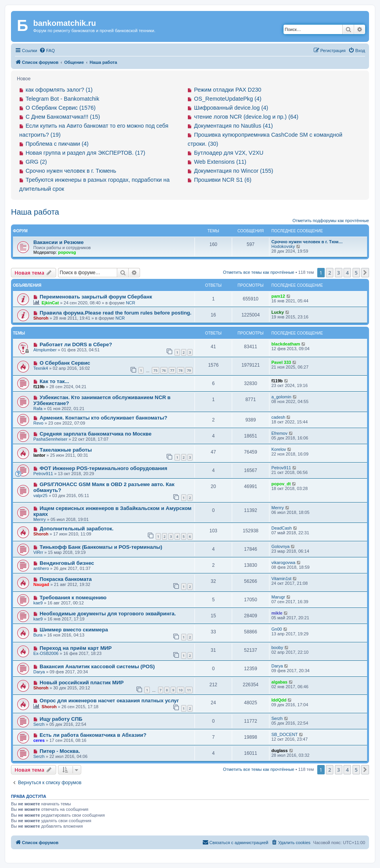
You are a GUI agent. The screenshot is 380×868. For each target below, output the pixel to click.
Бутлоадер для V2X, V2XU (229, 153)
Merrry (40, 519)
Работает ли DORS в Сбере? (76, 344)
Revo (38, 423)
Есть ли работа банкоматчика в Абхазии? (93, 735)
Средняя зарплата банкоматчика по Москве (95, 434)
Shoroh (41, 318)
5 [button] (356, 273)
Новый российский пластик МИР (82, 683)
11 (189, 690)
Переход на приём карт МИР (76, 648)
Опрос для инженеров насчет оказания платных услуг (109, 701)
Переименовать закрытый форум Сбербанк (96, 297)
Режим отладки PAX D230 (228, 90)
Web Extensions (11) (220, 162)
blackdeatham (286, 344)
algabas (279, 682)
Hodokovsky (283, 246)
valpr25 (40, 495)
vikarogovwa (283, 562)
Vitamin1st (281, 579)
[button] (365, 273)
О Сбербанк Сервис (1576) (61, 108)
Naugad (41, 584)
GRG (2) (36, 162)
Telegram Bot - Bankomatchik (62, 99)
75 (155, 370)
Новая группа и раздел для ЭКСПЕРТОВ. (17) (85, 153)
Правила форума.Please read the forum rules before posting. (115, 313)
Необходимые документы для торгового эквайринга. (108, 614)
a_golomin (281, 397)
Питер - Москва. (60, 751)
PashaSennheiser (50, 439)
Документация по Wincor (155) (234, 171)
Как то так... (54, 381)
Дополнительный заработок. (77, 529)
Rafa (38, 409)
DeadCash (282, 528)
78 (180, 370)
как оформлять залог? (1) (59, 90)
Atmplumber (45, 350)
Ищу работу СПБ (61, 719)
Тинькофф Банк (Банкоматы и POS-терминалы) (101, 547)
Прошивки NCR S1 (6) (223, 180)
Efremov (279, 433)
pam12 (278, 296)
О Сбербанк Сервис (65, 363)
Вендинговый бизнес (67, 563)
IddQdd (279, 700)
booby (277, 647)
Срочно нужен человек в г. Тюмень (71, 171)
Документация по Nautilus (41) (234, 126)
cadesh (278, 417)
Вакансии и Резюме (58, 242)
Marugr (278, 597)
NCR (131, 303)
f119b (39, 387)
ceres (39, 740)
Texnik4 (41, 368)
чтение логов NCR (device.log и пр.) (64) (246, 117)
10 (180, 690)
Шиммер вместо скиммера (74, 630)
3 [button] (339, 273)
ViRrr (38, 552)
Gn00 (277, 629)
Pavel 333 (281, 362)
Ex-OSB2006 (46, 653)
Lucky (278, 312)
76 (164, 370)
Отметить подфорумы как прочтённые (331, 221)
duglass (280, 750)
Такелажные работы (66, 450)
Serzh (39, 724)
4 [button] (347, 273)
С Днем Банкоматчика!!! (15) (63, 117)
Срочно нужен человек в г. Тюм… (307, 242)
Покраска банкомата (66, 579)
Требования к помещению (73, 598)
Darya (39, 672)
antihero (41, 568)
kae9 (38, 603)
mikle (277, 613)
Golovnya (280, 546)
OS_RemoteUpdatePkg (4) (228, 99)
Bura (38, 635)
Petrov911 (43, 474)
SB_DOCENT (285, 734)
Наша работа (35, 212)
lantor (39, 455)
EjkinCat (50, 303)
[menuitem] (47, 51)
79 (189, 370)
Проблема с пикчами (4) (57, 144)
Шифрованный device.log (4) (231, 108)
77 (172, 370)
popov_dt (281, 484)
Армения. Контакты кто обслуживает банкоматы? (104, 418)
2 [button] (330, 273)
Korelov (279, 449)
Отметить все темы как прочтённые (259, 272)
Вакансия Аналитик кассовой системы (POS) (97, 666)
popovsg (67, 252)
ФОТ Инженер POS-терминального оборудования (103, 468)
